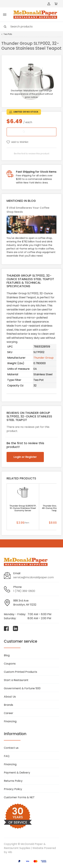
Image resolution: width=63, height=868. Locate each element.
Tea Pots (8, 34)
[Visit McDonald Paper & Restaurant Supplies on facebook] (6, 628)
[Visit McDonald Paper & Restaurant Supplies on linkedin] (15, 628)
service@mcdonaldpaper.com (34, 577)
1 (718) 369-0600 (24, 591)
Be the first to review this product (32, 154)
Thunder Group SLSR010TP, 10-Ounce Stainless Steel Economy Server (23, 508)
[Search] (32, 27)
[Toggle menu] (5, 15)
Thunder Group (44, 358)
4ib (10, 852)
